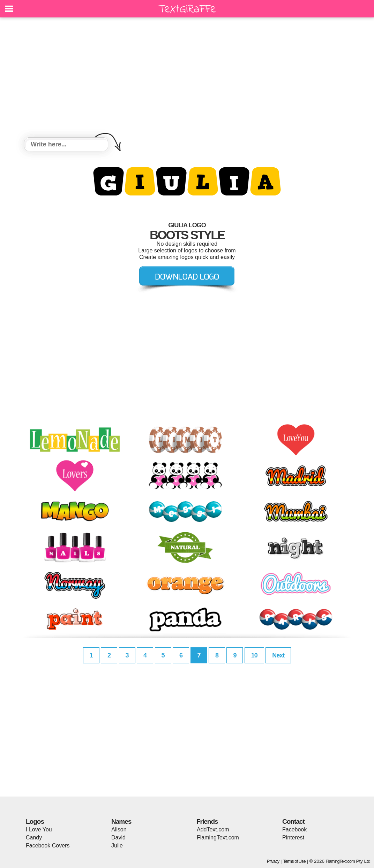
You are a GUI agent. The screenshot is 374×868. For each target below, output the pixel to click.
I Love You (39, 829)
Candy (34, 837)
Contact (293, 821)
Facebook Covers (48, 846)
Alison (119, 829)
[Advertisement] (187, 78)
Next (278, 655)
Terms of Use (294, 861)
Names (121, 821)
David (118, 837)
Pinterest (293, 837)
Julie (117, 846)
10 (254, 655)
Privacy (273, 861)
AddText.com (213, 829)
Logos (35, 821)
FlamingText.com (218, 837)
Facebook (294, 829)
